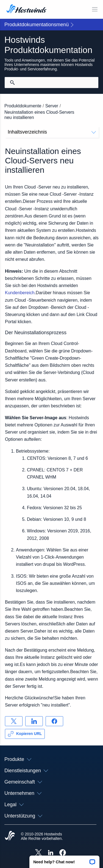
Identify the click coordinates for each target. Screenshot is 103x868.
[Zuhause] (27, 9)
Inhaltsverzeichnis (52, 132)
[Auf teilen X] (14, 721)
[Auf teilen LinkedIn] (34, 721)
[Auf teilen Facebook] (54, 721)
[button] (64, 860)
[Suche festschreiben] (12, 83)
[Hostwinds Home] (10, 836)
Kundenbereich (20, 293)
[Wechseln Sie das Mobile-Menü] (95, 9)
